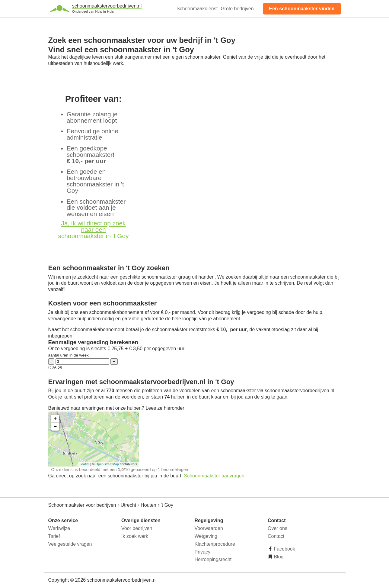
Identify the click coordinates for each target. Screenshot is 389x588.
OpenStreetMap (107, 464)
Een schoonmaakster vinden (302, 9)
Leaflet (84, 464)
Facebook (284, 549)
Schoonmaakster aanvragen (214, 476)
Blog (278, 557)
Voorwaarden (209, 528)
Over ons (277, 528)
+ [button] (55, 418)
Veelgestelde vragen (70, 544)
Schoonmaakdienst (197, 9)
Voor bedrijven (137, 528)
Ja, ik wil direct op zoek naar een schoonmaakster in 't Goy (94, 229)
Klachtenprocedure (215, 544)
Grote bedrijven (237, 9)
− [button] (55, 427)
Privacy (202, 552)
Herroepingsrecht (213, 559)
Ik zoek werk (135, 536)
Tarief (54, 536)
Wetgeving (206, 536)
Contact (276, 536)
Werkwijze (59, 528)
